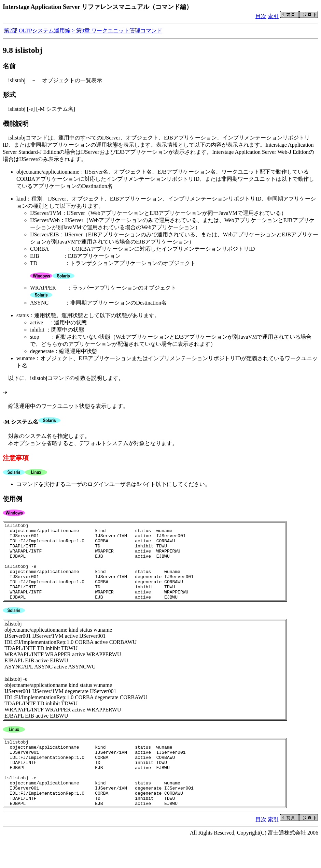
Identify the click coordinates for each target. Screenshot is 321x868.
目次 (261, 16)
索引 (273, 16)
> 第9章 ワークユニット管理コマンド (117, 31)
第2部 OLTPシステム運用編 (37, 31)
